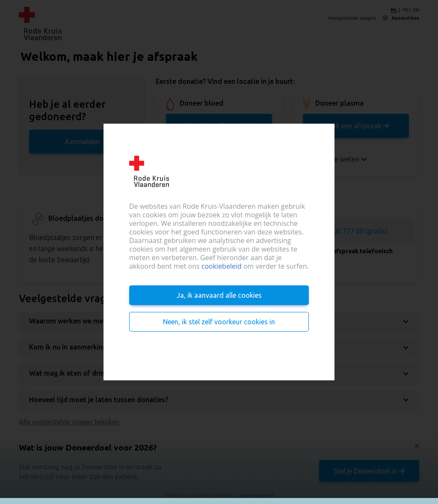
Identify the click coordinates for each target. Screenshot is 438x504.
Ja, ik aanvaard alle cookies (219, 295)
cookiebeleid (222, 266)
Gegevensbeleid (255, 495)
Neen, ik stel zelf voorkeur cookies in (219, 322)
